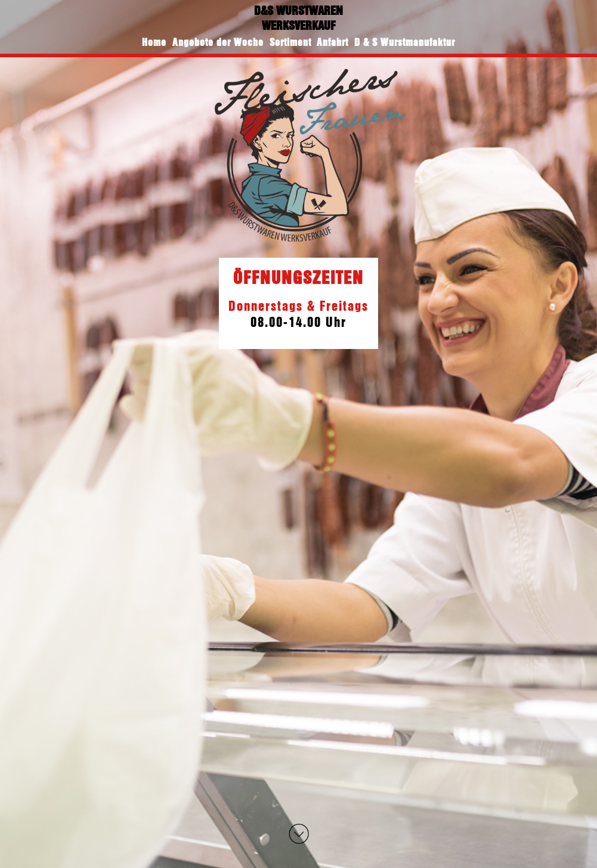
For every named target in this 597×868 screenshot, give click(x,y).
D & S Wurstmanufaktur (405, 42)
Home (154, 42)
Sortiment (290, 42)
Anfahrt (332, 42)
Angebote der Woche (218, 42)
